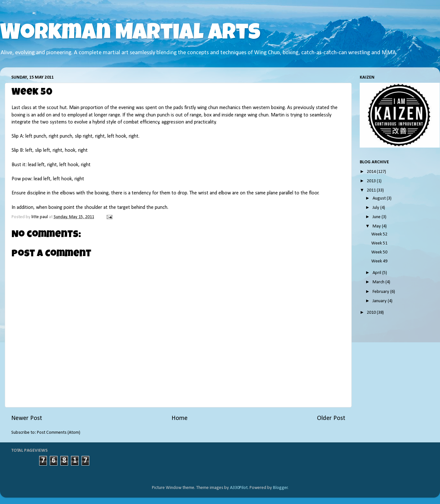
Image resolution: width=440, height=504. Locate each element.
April (377, 273)
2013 (372, 181)
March (379, 282)
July (376, 208)
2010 (372, 313)
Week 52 (379, 234)
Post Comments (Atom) (59, 433)
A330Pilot (239, 488)
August (380, 198)
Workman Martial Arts (130, 34)
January (380, 301)
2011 (372, 190)
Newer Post (27, 418)
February (381, 292)
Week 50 (379, 252)
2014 (372, 172)
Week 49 (379, 261)
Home (180, 418)
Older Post (331, 418)
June (377, 217)
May (377, 226)
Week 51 (379, 243)
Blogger (280, 488)
